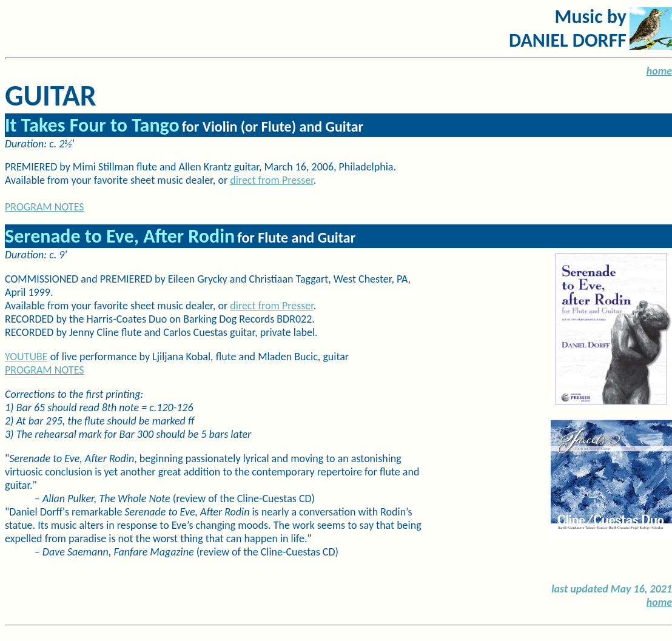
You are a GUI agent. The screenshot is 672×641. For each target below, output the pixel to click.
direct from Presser (272, 180)
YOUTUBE (26, 357)
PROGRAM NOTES (45, 370)
